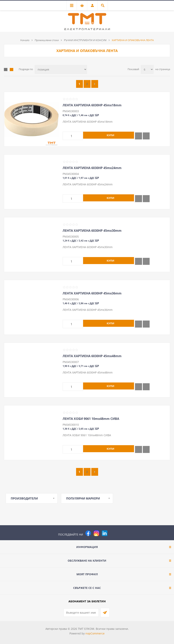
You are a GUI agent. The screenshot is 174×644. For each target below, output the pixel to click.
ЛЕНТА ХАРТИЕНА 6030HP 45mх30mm (92, 231)
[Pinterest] (113, 533)
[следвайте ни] (105, 533)
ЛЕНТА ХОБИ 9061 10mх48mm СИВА (91, 419)
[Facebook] (88, 533)
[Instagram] (96, 533)
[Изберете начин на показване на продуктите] (61, 69)
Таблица (6, 70)
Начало (25, 40)
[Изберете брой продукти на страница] (147, 69)
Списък (12, 70)
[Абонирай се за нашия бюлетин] (81, 613)
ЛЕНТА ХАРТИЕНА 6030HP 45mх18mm (92, 105)
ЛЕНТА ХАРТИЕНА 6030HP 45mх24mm (92, 168)
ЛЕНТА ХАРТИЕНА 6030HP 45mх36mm (92, 293)
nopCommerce (95, 633)
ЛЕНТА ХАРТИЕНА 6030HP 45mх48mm (92, 356)
